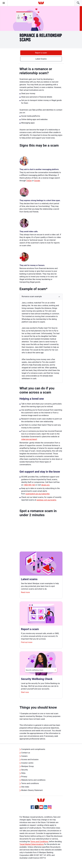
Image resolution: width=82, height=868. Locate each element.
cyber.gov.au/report (29, 439)
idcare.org (45, 485)
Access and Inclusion (30, 759)
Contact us (26, 753)
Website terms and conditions (33, 780)
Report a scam (41, 53)
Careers (24, 756)
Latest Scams (41, 59)
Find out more (27, 642)
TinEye (29, 181)
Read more (25, 592)
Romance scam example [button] (32, 296)
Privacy (24, 777)
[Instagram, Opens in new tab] (50, 808)
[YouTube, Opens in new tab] (41, 807)
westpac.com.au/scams (46, 500)
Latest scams (29, 579)
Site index (25, 787)
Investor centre (27, 763)
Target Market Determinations (32, 844)
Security (25, 770)
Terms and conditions (30, 783)
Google (37, 181)
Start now (25, 692)
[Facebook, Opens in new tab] (32, 807)
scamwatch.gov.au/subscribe (37, 494)
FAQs (23, 773)
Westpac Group (28, 766)
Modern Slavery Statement (32, 790)
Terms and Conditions (39, 842)
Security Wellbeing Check (37, 679)
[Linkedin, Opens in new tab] (45, 807)
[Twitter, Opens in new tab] (37, 807)
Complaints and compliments (33, 749)
